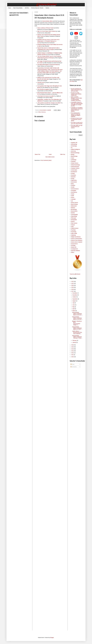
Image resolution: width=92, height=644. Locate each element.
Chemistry (73, 161)
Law (72, 201)
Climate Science (75, 163)
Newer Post (38, 154)
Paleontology (74, 216)
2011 (73, 355)
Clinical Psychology (75, 165)
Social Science (74, 244)
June (74, 305)
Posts (72, 364)
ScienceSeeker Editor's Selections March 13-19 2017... (77, 318)
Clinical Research (75, 167)
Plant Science (74, 223)
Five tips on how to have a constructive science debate (77, 119)
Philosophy (74, 218)
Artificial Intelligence (75, 149)
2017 (73, 291)
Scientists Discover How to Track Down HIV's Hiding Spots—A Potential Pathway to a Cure (48, 41)
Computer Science (75, 168)
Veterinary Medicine (75, 251)
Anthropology (74, 144)
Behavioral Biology (75, 153)
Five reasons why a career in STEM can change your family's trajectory (76, 115)
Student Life (74, 247)
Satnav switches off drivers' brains (45, 28)
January (74, 342)
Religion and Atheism (76, 237)
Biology (73, 155)
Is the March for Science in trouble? (46, 96)
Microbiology (74, 209)
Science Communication (76, 239)
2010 (73, 357)
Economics (73, 175)
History (73, 197)
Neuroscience (74, 211)
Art (72, 148)
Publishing (73, 235)
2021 (73, 283)
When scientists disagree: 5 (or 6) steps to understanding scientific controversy (76, 99)
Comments (74, 367)
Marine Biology (74, 204)
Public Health (74, 233)
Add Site (27, 8)
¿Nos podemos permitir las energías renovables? (49, 103)
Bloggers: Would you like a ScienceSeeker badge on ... (77, 323)
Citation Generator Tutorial (37, 8)
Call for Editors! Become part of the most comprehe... (77, 332)
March (74, 311)
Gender (73, 187)
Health (72, 196)
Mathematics (74, 206)
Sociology (73, 245)
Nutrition (73, 213)
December (75, 293)
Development (74, 172)
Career (73, 158)
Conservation (74, 170)
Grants (73, 194)
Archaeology (74, 146)
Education (73, 177)
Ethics (72, 184)
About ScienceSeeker (18, 8)
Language (73, 199)
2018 (73, 289)
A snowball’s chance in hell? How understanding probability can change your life (77, 104)
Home (10, 8)
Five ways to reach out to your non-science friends (77, 123)
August (74, 301)
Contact (47, 8)
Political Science (75, 228)
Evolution (73, 185)
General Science (75, 189)
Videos (73, 252)
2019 (73, 287)
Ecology (73, 173)
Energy (73, 179)
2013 (73, 351)
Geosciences (74, 192)
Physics (73, 221)
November (75, 295)
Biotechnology (74, 156)
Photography (74, 220)
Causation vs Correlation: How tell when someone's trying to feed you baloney (77, 109)
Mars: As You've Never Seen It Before (46, 31)
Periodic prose (41, 82)
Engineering (74, 180)
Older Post (63, 154)
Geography (74, 191)
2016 (73, 345)
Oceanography (74, 215)
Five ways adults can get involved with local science (77, 127)
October (74, 297)
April (74, 309)
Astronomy (73, 151)
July (73, 303)
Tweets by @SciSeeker (75, 274)
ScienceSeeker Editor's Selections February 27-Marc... (77, 337)
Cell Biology (74, 160)
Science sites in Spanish (77, 242)
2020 (73, 285)
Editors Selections (42, 112)
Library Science (74, 203)
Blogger (52, 638)
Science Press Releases (77, 240)
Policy (72, 227)
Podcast (73, 225)
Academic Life (74, 143)
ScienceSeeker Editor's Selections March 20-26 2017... (77, 314)
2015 (73, 347)
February (75, 340)
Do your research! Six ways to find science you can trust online (77, 90)
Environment (74, 182)
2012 (73, 353)
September (75, 299)
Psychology (74, 232)
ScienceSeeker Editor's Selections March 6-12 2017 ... (77, 328)
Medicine (73, 208)
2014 (73, 349)
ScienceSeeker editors (47, 21)
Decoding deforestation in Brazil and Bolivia (48, 65)
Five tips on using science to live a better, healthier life (76, 94)
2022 (73, 281)
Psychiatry (73, 230)
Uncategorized (74, 249)
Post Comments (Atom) (46, 160)
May (74, 307)
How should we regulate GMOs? (45, 89)
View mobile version (50, 157)
